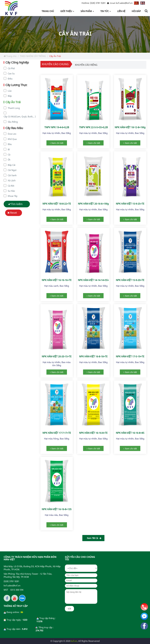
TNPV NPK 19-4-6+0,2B (57, 127)
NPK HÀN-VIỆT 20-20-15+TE (57, 356)
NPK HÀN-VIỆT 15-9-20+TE (130, 280)
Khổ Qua (12, 139)
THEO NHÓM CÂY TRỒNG (33, 56)
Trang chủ (10, 56)
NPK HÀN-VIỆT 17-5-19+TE (130, 356)
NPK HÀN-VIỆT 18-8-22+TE (57, 204)
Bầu (10, 144)
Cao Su (11, 73)
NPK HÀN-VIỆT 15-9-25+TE (130, 204)
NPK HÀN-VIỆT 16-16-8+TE (93, 433)
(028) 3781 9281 (94, 3)
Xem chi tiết (57, 143)
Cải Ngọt (12, 170)
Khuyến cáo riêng (86, 65)
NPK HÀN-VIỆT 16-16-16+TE (57, 280)
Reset (14, 213)
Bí (9, 149)
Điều (10, 79)
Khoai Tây (13, 196)
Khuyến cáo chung (55, 64)
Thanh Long (14, 108)
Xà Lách (12, 180)
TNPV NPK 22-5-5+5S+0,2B (93, 127)
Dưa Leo (12, 134)
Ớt (9, 160)
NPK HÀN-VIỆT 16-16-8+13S (57, 509)
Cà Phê (11, 68)
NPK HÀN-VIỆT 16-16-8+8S (130, 433)
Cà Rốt (11, 186)
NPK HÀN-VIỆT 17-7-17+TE (57, 433)
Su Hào (11, 191)
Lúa (10, 91)
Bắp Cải (12, 165)
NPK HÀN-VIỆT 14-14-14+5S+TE (95, 280)
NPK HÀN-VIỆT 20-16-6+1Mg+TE (95, 204)
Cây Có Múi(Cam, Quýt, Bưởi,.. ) (20, 116)
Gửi (69, 609)
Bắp (10, 96)
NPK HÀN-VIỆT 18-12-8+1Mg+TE (132, 127)
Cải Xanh (12, 175)
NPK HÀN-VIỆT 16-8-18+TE (93, 356)
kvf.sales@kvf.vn (124, 3)
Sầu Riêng (13, 122)
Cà (9, 155)
